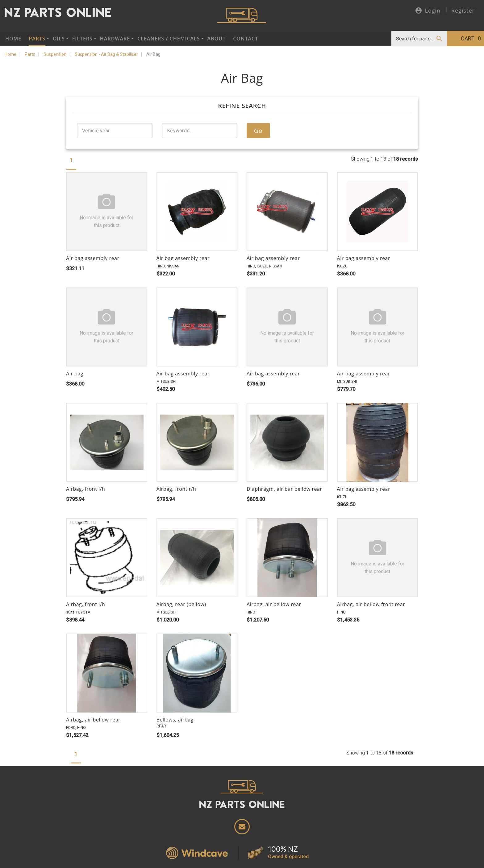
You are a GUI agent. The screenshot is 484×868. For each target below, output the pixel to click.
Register (463, 10)
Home (13, 39)
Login (428, 11)
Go (258, 131)
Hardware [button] (115, 39)
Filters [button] (82, 39)
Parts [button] (37, 39)
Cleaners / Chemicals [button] (169, 39)
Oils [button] (59, 39)
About (217, 39)
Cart (471, 39)
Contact (246, 39)
